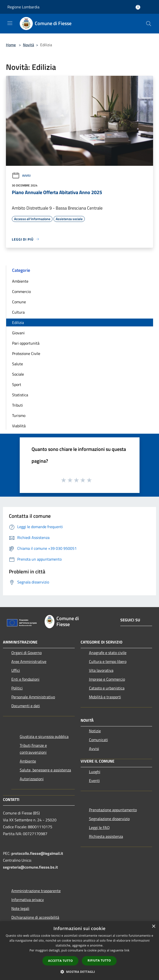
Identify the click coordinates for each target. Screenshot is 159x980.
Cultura (18, 312)
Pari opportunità (26, 343)
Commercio (21, 291)
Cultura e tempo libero (108, 661)
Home (11, 45)
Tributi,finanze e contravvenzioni (33, 749)
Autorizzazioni (32, 779)
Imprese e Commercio (107, 679)
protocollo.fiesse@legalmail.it (37, 853)
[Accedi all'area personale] (138, 7)
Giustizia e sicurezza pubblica (44, 736)
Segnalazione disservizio (109, 819)
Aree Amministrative (29, 661)
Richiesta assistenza (106, 836)
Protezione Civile (26, 353)
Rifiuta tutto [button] (99, 960)
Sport (17, 384)
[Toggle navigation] (10, 23)
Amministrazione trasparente (36, 891)
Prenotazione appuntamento (113, 810)
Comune (19, 302)
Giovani (18, 333)
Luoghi (95, 772)
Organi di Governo (26, 653)
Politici (17, 688)
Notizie (95, 731)
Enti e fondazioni (25, 679)
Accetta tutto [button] (60, 961)
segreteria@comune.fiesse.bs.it (30, 867)
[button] (80, 972)
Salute (18, 364)
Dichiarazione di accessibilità (35, 917)
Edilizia (18, 322)
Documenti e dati (26, 706)
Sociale (18, 374)
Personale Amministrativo (33, 697)
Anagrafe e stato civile (108, 653)
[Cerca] (149, 24)
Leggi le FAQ (99, 827)
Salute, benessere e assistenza (45, 770)
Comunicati (98, 740)
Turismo (19, 415)
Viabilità (19, 426)
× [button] (153, 926)
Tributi (18, 405)
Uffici (16, 670)
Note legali (20, 908)
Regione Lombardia (23, 7)
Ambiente (20, 281)
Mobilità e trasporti (105, 697)
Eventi (94, 781)
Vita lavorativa (101, 670)
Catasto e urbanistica (107, 688)
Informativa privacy (28, 900)
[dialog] (79, 951)
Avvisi (21, 176)
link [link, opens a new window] (127, 950)
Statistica (20, 395)
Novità (28, 45)
